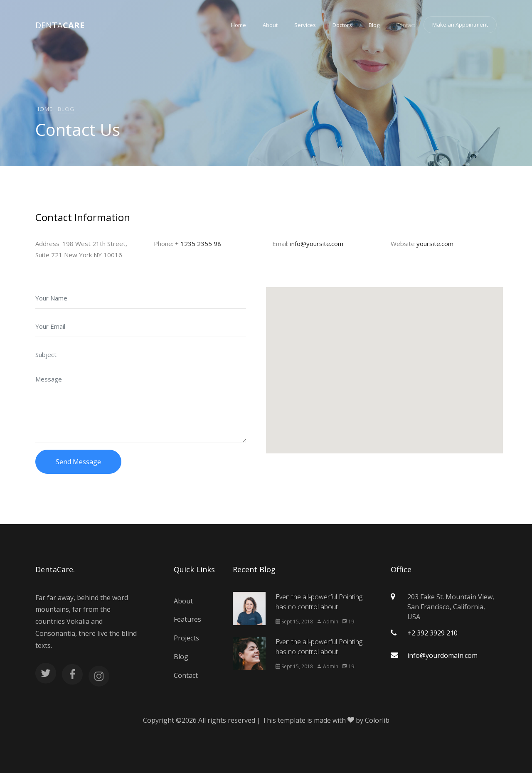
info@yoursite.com (317, 244)
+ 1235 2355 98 (198, 244)
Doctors (342, 25)
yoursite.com (435, 244)
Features (187, 619)
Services (305, 25)
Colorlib (377, 720)
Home (239, 25)
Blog (374, 25)
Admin (328, 622)
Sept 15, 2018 (294, 622)
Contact (406, 25)
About (270, 25)
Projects (186, 638)
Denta (60, 25)
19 (348, 622)
